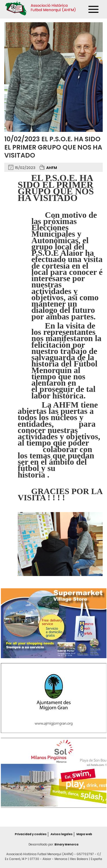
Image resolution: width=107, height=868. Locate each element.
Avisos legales (61, 834)
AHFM (52, 168)
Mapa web (85, 834)
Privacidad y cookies (30, 834)
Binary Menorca (66, 844)
